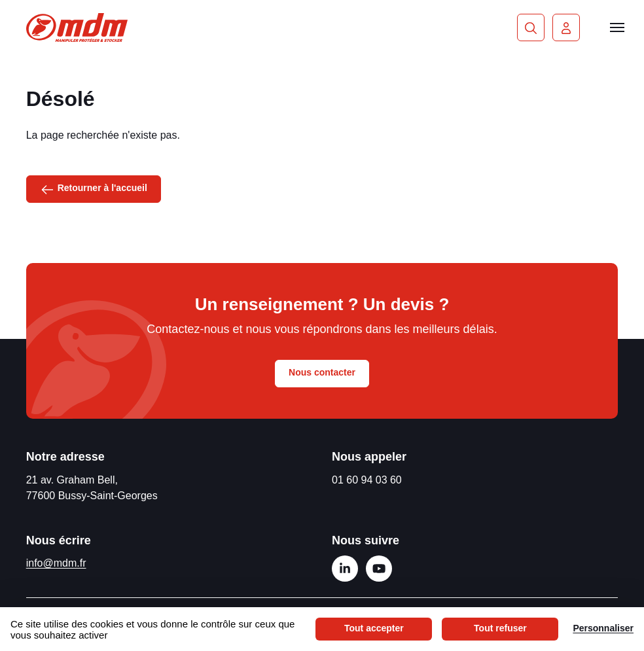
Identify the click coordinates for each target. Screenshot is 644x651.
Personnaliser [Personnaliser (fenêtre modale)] (603, 628)
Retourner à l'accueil (94, 188)
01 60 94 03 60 (367, 480)
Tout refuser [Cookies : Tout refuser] (500, 628)
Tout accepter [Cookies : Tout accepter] (374, 628)
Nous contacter (322, 372)
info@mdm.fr (56, 563)
